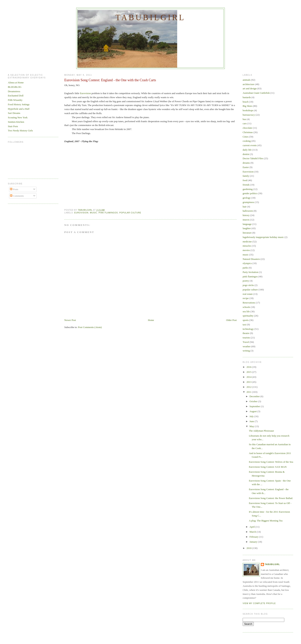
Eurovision (85, 93)
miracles (247, 246)
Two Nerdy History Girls (20, 131)
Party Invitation (250, 272)
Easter (246, 167)
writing (246, 351)
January (254, 542)
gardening (248, 189)
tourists (246, 338)
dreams (246, 163)
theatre (246, 333)
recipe (246, 298)
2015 (249, 372)
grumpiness (248, 202)
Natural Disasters (251, 259)
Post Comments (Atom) (90, 327)
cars (245, 123)
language (247, 224)
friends (246, 185)
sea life (246, 311)
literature (247, 233)
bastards (247, 97)
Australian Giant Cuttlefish (256, 93)
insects (246, 220)
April (253, 527)
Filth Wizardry (15, 100)
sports (246, 320)
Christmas (248, 132)
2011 (249, 392)
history (246, 215)
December (255, 396)
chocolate (247, 128)
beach (246, 102)
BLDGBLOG (15, 87)
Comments (17, 196)
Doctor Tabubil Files (253, 158)
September (255, 406)
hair (245, 207)
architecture (248, 84)
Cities (246, 137)
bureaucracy (249, 115)
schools (246, 307)
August (253, 411)
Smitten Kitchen (16, 122)
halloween (248, 211)
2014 (249, 377)
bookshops (248, 110)
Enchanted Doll (16, 96)
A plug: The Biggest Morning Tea (266, 521)
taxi (245, 324)
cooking (247, 141)
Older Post (231, 320)
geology (247, 198)
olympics (247, 263)
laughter (247, 228)
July (252, 416)
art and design (250, 88)
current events (250, 145)
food (245, 180)
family (246, 176)
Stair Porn (13, 126)
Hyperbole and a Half (19, 109)
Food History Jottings (19, 104)
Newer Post (70, 320)
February (254, 537)
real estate (248, 294)
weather (247, 346)
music (93, 213)
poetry (246, 281)
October (254, 401)
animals (246, 80)
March (253, 532)
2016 (249, 367)
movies (246, 250)
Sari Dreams (14, 113)
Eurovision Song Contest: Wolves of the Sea (271, 462)
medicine (247, 242)
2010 (249, 548)
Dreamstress (14, 91)
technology (248, 329)
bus (244, 119)
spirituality (248, 316)
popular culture (130, 213)
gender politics (250, 193)
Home (151, 320)
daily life (247, 150)
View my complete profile (259, 603)
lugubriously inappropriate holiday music (263, 237)
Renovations (249, 303)
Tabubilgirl (150, 17)
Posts (14, 189)
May (252, 426)
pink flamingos (108, 213)
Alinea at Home (16, 82)
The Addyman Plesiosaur (261, 431)
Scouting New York (18, 117)
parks (245, 268)
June (252, 421)
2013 (249, 382)
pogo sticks (248, 285)
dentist (246, 154)
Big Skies (247, 106)
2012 (249, 387)
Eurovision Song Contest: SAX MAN (268, 467)
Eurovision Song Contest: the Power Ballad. (271, 498)
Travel (246, 342)
